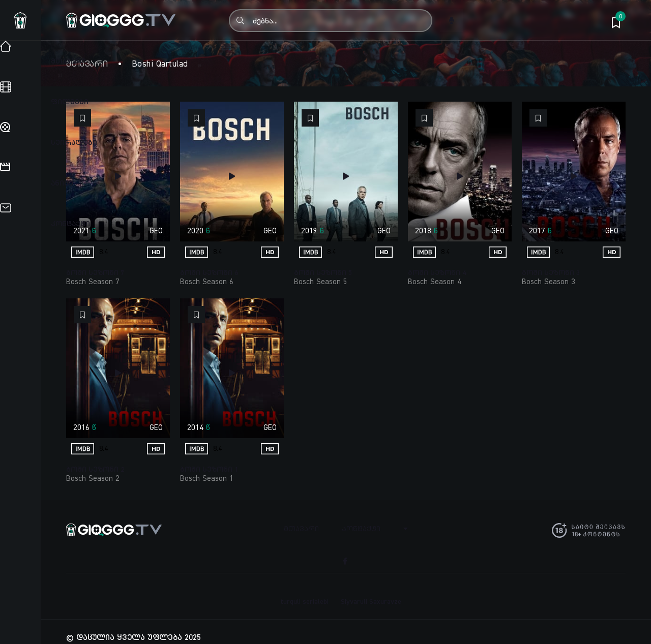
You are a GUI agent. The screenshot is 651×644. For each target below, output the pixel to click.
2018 (423, 231)
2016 (81, 427)
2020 (195, 231)
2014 (195, 427)
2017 (537, 231)
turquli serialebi (304, 590)
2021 (81, 231)
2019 (309, 231)
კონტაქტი (363, 528)
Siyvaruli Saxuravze (371, 590)
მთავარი (87, 64)
